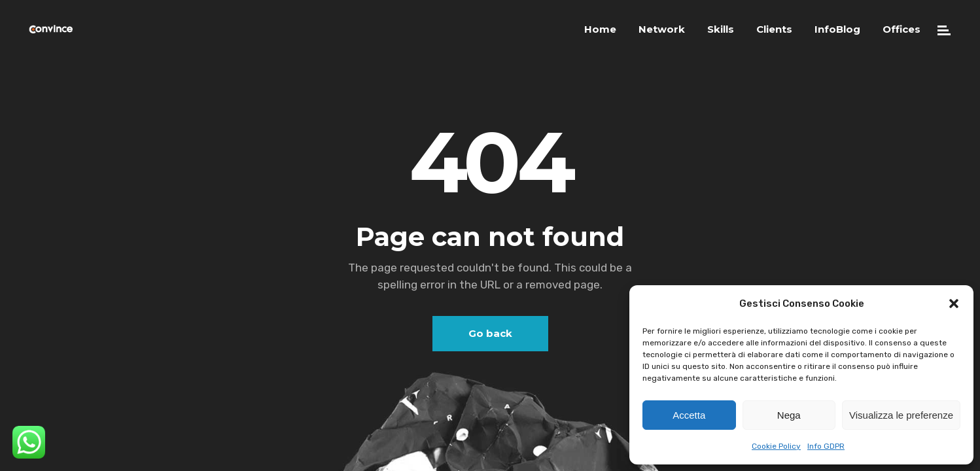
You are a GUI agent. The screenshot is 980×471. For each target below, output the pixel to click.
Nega (789, 415)
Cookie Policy (776, 446)
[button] (954, 304)
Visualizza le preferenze (901, 415)
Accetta (689, 415)
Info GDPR (826, 446)
